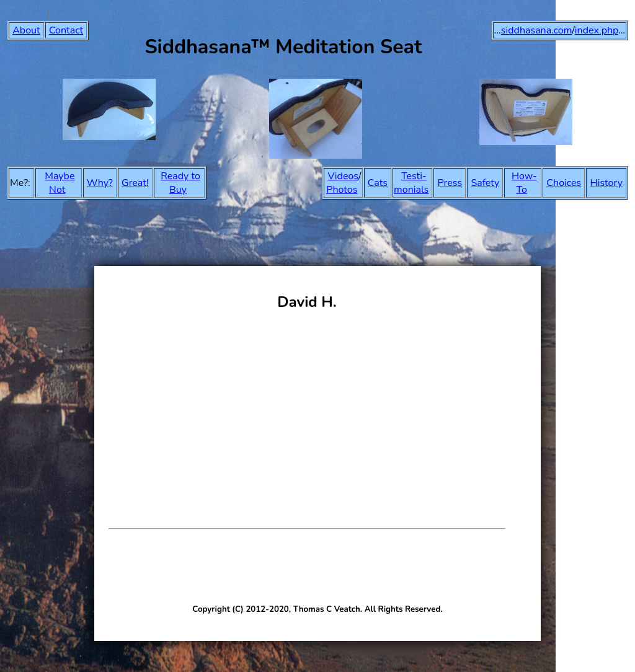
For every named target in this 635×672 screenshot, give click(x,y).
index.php (597, 30)
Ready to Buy (180, 183)
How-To (524, 183)
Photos (342, 190)
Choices (564, 183)
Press (450, 183)
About (26, 30)
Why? (100, 183)
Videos (343, 176)
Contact (66, 30)
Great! (135, 183)
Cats (378, 183)
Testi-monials (411, 183)
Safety (485, 183)
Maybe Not (60, 183)
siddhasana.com (537, 30)
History (606, 183)
